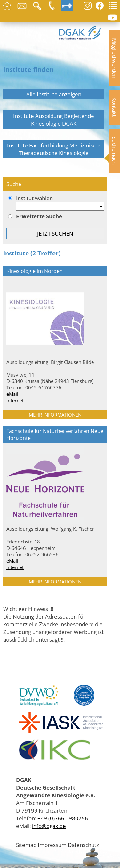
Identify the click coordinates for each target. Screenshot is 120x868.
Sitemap (26, 845)
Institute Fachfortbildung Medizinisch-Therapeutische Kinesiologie (54, 149)
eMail (12, 394)
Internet (15, 400)
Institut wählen (55, 203)
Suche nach (115, 151)
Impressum (52, 845)
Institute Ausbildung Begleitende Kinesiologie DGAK (54, 120)
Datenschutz (83, 845)
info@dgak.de (49, 826)
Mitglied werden (115, 58)
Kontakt (115, 107)
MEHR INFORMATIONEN (55, 415)
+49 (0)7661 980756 (63, 818)
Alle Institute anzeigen (54, 94)
